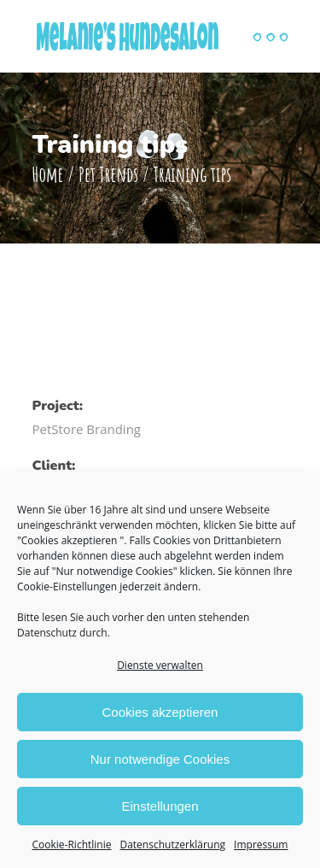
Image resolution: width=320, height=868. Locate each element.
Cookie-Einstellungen (67, 586)
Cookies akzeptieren (160, 712)
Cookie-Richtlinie (72, 845)
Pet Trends (108, 174)
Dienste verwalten (160, 665)
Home (48, 174)
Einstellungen (160, 806)
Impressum (261, 845)
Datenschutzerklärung (172, 845)
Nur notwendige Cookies (160, 759)
